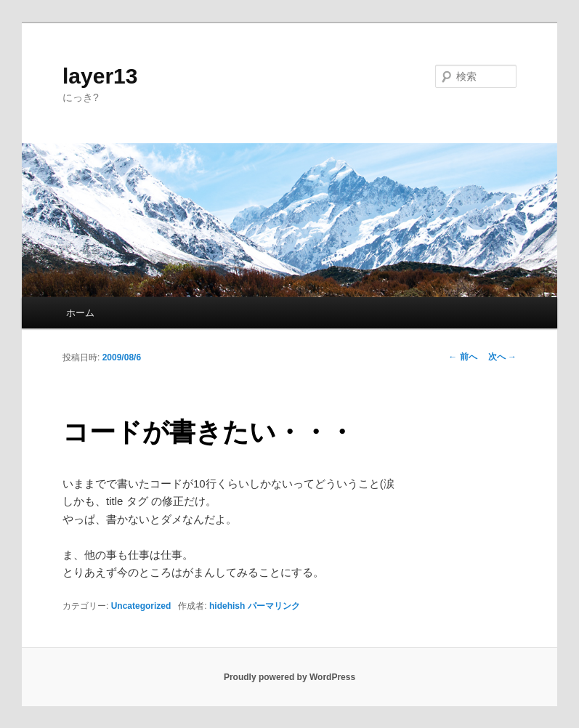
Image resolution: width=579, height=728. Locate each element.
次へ (502, 357)
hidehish (227, 606)
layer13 (100, 76)
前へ (462, 357)
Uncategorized (141, 606)
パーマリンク (274, 606)
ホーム (80, 313)
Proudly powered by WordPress (289, 677)
